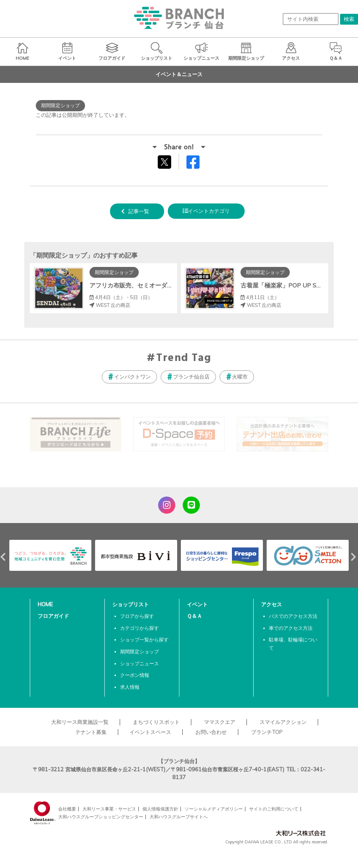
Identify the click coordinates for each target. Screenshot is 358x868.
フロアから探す (137, 616)
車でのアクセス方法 (291, 628)
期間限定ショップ (139, 651)
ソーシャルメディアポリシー (214, 809)
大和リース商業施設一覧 (80, 722)
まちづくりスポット (156, 722)
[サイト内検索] (311, 19)
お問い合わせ (211, 732)
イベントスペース (150, 732)
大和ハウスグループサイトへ (179, 817)
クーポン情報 (135, 675)
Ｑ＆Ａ (194, 616)
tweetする (165, 162)
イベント (197, 604)
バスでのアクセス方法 (293, 616)
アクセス (271, 604)
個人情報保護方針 (160, 809)
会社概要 (67, 809)
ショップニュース (139, 663)
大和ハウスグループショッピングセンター (101, 817)
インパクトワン (132, 377)
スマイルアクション (283, 722)
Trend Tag (184, 358)
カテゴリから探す (139, 628)
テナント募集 (91, 732)
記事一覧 (139, 211)
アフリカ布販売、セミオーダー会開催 (140, 285)
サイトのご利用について (274, 809)
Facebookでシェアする (198, 164)
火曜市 (240, 377)
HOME (45, 604)
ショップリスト (131, 604)
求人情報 (130, 687)
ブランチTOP (267, 732)
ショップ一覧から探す (144, 640)
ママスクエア (220, 722)
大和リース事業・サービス (109, 809)
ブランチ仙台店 (191, 377)
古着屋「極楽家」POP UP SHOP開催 (291, 285)
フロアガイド (53, 616)
